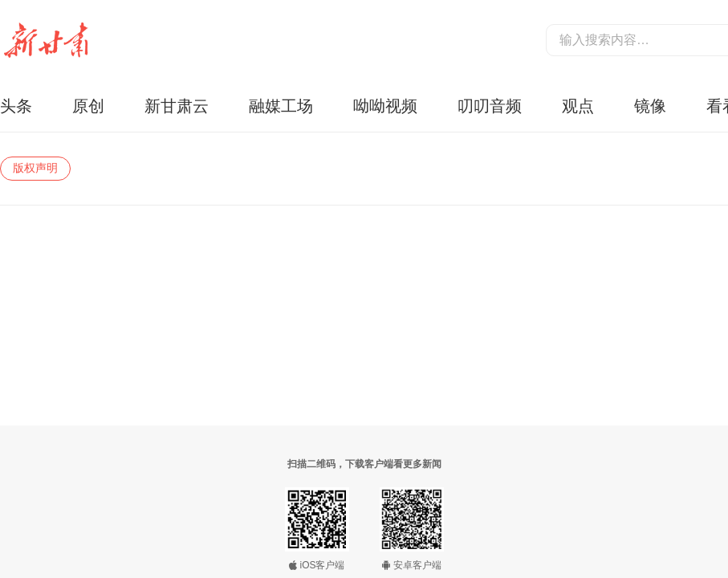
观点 (578, 106)
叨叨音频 (490, 106)
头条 (16, 106)
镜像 (650, 106)
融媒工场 (281, 106)
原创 (88, 106)
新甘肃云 (177, 106)
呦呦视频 (385, 106)
